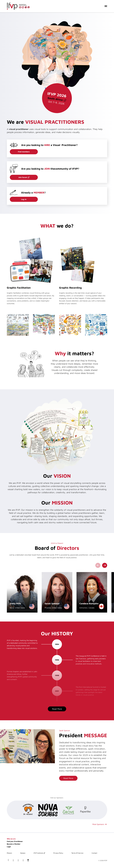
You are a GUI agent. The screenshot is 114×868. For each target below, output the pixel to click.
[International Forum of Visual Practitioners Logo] (18, 6)
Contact (94, 853)
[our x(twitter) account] (18, 861)
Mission (9, 853)
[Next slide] (105, 565)
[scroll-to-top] (28, 861)
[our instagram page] (23, 861)
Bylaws (23, 853)
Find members (24, 152)
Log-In (24, 199)
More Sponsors (98, 824)
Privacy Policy (58, 853)
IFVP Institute (38, 853)
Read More (57, 709)
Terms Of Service (77, 853)
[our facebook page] (8, 861)
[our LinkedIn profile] (13, 861)
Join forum (23, 177)
